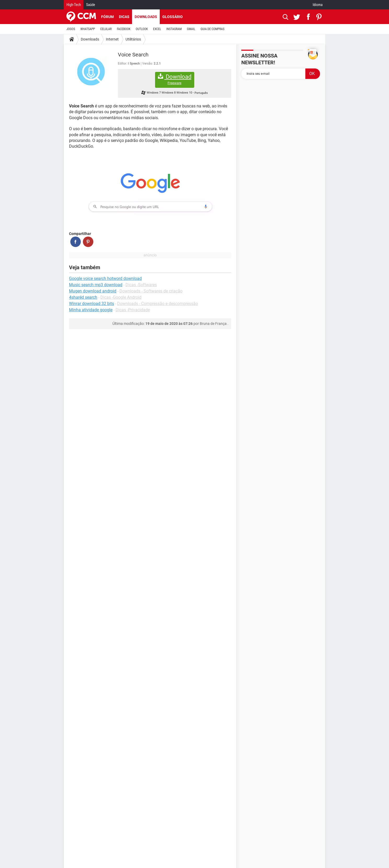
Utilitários (133, 39)
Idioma (318, 5)
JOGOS (71, 29)
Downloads (146, 17)
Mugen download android (93, 291)
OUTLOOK (142, 29)
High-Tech (74, 5)
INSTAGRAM (174, 29)
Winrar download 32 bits (91, 304)
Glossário (173, 17)
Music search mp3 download (96, 285)
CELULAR (106, 29)
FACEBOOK (124, 29)
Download (175, 79)
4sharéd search (83, 297)
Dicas (124, 17)
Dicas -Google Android (121, 297)
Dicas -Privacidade (133, 310)
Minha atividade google (91, 310)
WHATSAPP (88, 29)
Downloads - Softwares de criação (151, 291)
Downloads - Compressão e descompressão (158, 304)
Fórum (107, 17)
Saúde (90, 5)
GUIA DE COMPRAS (212, 29)
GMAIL (191, 29)
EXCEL (157, 29)
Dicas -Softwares (141, 285)
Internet (112, 39)
